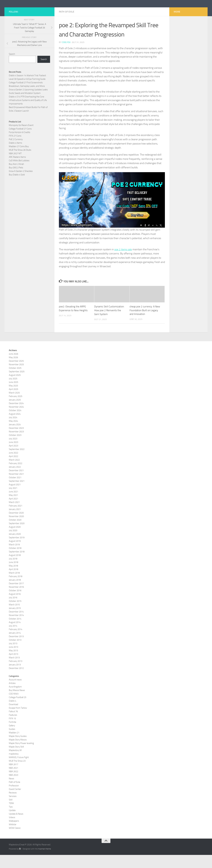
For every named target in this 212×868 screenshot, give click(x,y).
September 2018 (17, 565)
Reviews (13, 806)
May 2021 (13, 508)
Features (13, 728)
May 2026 (13, 371)
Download (13, 717)
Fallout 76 (13, 725)
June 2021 (13, 505)
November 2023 (16, 445)
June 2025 (13, 395)
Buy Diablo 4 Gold (17, 188)
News (11, 792)
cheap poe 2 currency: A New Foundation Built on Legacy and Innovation (145, 323)
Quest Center (15, 802)
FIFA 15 (12, 732)
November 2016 (16, 600)
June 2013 (13, 660)
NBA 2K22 (13, 785)
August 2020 (15, 540)
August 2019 (15, 554)
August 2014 (15, 635)
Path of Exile (67, 25)
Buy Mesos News (17, 703)
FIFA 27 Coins (15, 149)
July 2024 (13, 431)
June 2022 (13, 466)
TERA (11, 816)
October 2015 (15, 614)
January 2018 (15, 593)
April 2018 (13, 582)
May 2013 (13, 664)
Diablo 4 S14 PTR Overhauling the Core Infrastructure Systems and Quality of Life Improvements (28, 113)
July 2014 (13, 639)
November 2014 (16, 628)
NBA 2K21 (13, 781)
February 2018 (16, 589)
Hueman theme (45, 862)
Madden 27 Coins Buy (19, 160)
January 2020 (15, 547)
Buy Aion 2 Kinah (16, 177)
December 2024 (16, 416)
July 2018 (13, 572)
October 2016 (15, 604)
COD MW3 (14, 707)
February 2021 (16, 519)
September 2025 (17, 385)
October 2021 (15, 491)
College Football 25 (18, 710)
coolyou (66, 56)
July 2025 (13, 392)
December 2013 (16, 649)
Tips (11, 820)
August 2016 (15, 607)
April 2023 (13, 459)
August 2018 (15, 568)
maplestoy (14, 767)
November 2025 (16, 378)
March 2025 (14, 406)
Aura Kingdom (15, 700)
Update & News (16, 827)
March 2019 (14, 558)
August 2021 (15, 498)
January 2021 (15, 522)
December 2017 (16, 597)
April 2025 (13, 402)
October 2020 (15, 533)
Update (12, 823)
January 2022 (15, 480)
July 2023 (13, 452)
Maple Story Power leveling (21, 756)
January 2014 (15, 646)
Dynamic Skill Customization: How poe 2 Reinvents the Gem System (109, 323)
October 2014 (15, 632)
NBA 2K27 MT (15, 167)
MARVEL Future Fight (19, 770)
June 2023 (13, 455)
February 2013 (16, 674)
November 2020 (16, 529)
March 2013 (14, 671)
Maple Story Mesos (18, 753)
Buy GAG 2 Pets (16, 181)
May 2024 (13, 434)
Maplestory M (15, 763)
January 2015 (15, 621)
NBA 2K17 (13, 778)
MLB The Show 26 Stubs (20, 163)
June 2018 (13, 575)
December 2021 (16, 484)
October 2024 (15, 423)
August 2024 (15, 427)
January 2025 (15, 413)
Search (12, 67)
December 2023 (16, 441)
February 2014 (16, 642)
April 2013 (13, 667)
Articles (12, 696)
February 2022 (16, 476)
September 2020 (17, 536)
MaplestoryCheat (31, 10)
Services (13, 809)
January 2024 (15, 438)
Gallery (12, 739)
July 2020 (13, 544)
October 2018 (15, 561)
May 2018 (13, 579)
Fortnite (13, 735)
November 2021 (16, 487)
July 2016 (13, 611)
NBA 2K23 (13, 788)
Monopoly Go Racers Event (21, 138)
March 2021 (14, 515)
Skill (11, 813)
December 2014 (16, 625)
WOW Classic (15, 841)
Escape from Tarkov (18, 721)
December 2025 (16, 374)
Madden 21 (14, 746)
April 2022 (13, 469)
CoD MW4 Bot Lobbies (19, 174)
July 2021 (13, 501)
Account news (15, 693)
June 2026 (13, 367)
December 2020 (16, 526)
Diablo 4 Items (15, 156)
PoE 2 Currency (16, 153)
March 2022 (14, 473)
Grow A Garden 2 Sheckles (21, 184)
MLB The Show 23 (17, 774)
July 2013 (13, 657)
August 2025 (15, 388)
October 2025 (15, 381)
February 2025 (16, 409)
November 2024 (16, 420)
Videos (12, 830)
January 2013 (15, 678)
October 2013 (15, 653)
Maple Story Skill (16, 760)
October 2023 (15, 448)
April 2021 (13, 512)
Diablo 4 (13, 714)
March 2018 (14, 586)
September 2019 (17, 551)
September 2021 (17, 494)
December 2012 (16, 681)
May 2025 (13, 399)
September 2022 (17, 462)
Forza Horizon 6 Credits (20, 146)
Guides (12, 742)
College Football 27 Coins (20, 142)
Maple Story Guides (18, 749)
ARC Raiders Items (17, 170)
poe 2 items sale (123, 263)
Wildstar (13, 838)
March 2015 (14, 618)
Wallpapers (14, 834)
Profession (14, 799)
